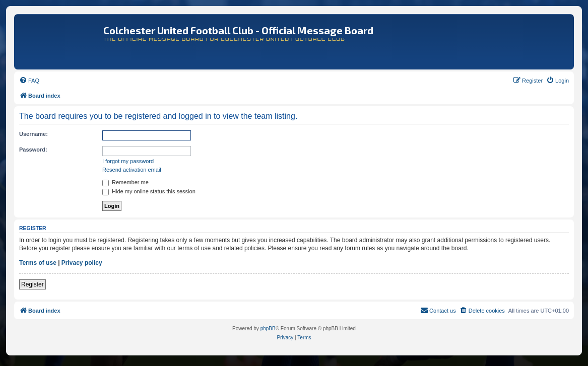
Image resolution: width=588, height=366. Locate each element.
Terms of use (38, 263)
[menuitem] (29, 81)
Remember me (125, 182)
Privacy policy (82, 263)
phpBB (268, 328)
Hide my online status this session (149, 191)
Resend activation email (132, 170)
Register (32, 284)
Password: (33, 150)
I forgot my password (128, 161)
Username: (34, 134)
